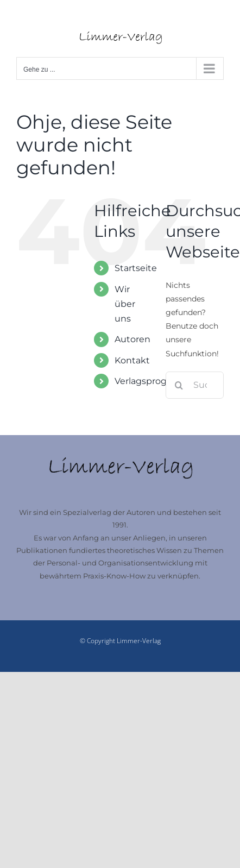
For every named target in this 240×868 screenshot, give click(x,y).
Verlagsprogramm (154, 381)
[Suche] (179, 385)
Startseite (136, 268)
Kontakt (132, 360)
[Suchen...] (195, 385)
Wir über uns (125, 304)
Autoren (132, 339)
